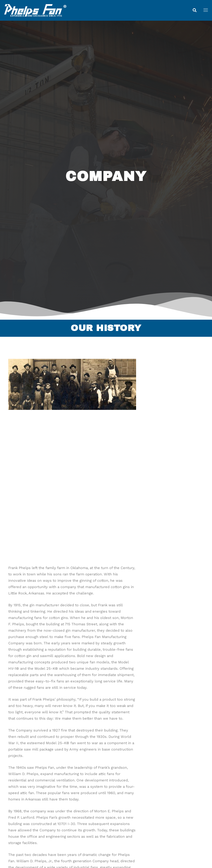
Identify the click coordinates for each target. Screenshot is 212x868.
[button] (194, 10)
